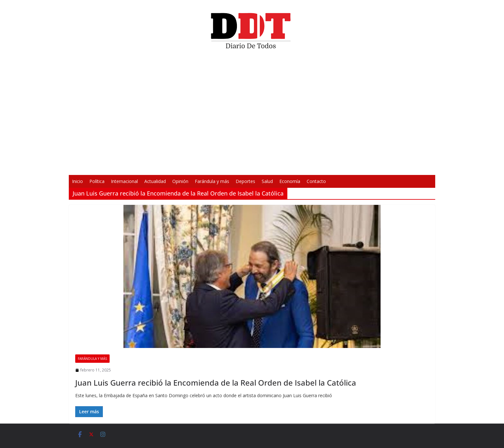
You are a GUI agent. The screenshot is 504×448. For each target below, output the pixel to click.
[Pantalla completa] (346, 166)
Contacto (316, 181)
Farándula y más (212, 181)
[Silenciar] (336, 166)
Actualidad (155, 181)
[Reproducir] (157, 166)
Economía (290, 181)
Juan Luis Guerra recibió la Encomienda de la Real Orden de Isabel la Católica (216, 383)
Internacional (124, 181)
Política (97, 181)
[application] (252, 114)
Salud (267, 181)
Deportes (245, 181)
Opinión (180, 181)
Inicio (77, 181)
